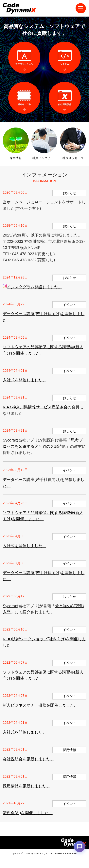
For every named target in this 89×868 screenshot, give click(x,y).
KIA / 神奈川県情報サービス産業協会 (35, 407)
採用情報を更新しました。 (27, 786)
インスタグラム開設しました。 (32, 287)
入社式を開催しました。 (25, 380)
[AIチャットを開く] (80, 846)
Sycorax (10, 440)
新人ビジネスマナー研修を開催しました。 (40, 705)
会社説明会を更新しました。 (28, 759)
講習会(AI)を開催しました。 (28, 813)
